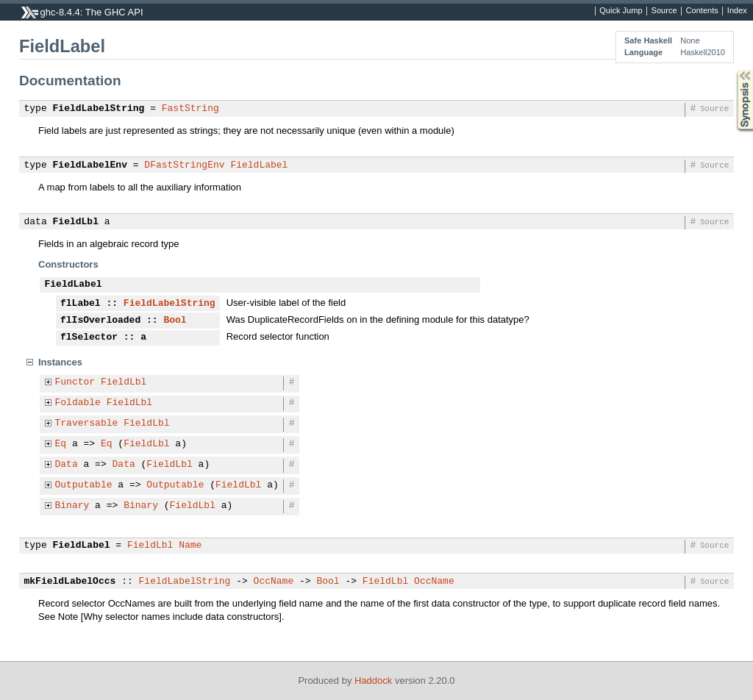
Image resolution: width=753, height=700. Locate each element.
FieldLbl (76, 222)
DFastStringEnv (184, 165)
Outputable (84, 485)
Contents (702, 11)
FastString (190, 109)
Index (737, 11)
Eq (61, 444)
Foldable (78, 403)
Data (67, 465)
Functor (75, 382)
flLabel (81, 304)
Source (664, 11)
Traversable (87, 424)
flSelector (89, 337)
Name (190, 546)
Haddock (373, 681)
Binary (72, 506)
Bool (175, 321)
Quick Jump (621, 11)
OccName (274, 582)
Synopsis (733, 70)
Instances (60, 362)
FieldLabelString (99, 109)
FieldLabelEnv (90, 165)
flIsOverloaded (100, 321)
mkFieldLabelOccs (70, 582)
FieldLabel (259, 165)
